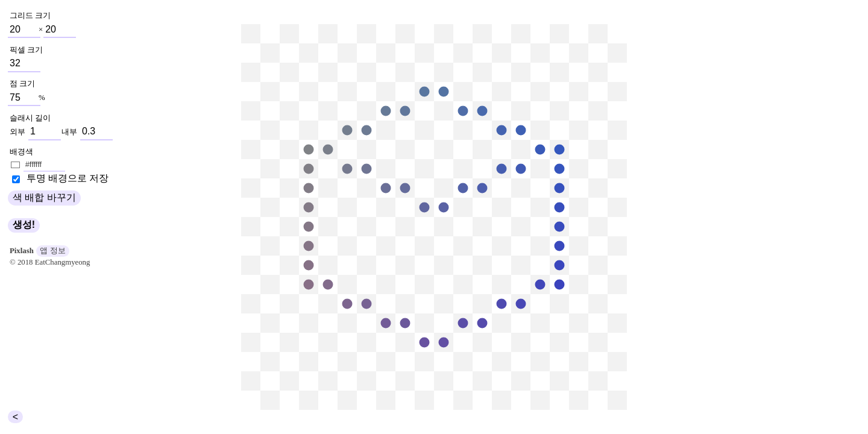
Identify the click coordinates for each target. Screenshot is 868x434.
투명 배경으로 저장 (66, 178)
